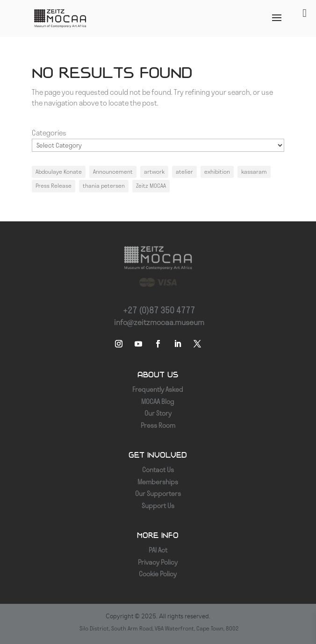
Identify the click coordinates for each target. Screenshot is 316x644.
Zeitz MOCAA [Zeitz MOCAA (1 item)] (151, 186)
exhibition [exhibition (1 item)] (217, 172)
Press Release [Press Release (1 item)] (54, 186)
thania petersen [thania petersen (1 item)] (104, 186)
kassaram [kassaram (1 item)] (254, 172)
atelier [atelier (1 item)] (184, 172)
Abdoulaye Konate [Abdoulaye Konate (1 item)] (59, 172)
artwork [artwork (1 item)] (154, 172)
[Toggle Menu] (305, 13)
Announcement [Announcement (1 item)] (113, 172)
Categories (49, 133)
